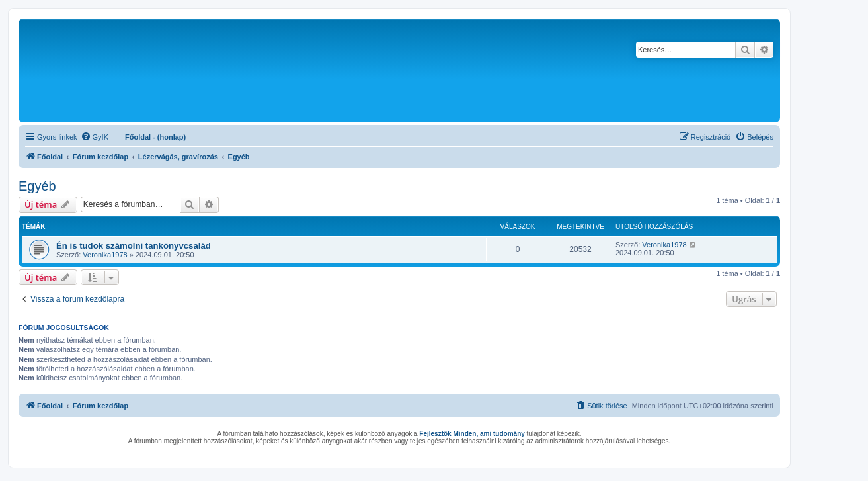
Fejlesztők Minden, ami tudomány (472, 434)
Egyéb (37, 186)
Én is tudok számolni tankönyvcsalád (134, 246)
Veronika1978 (105, 255)
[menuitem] (95, 137)
